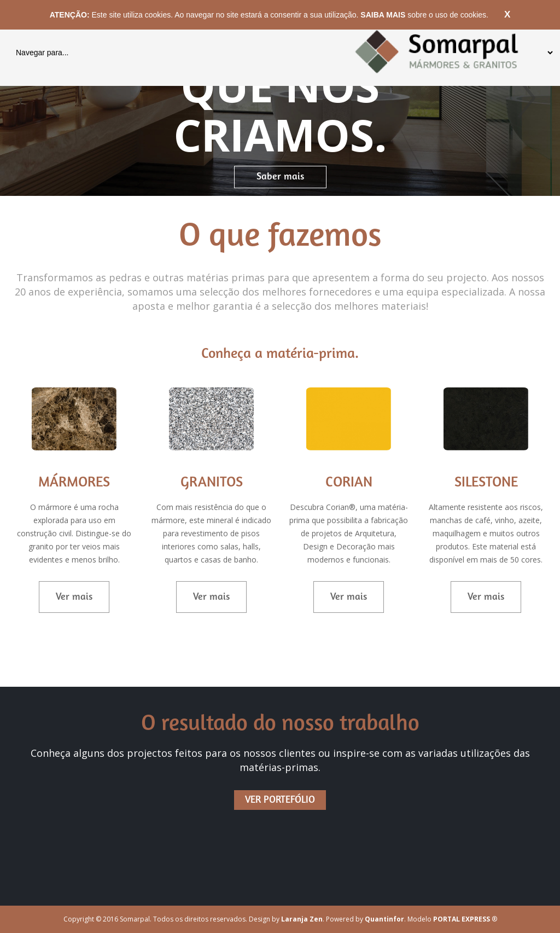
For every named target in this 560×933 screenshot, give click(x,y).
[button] (42, 98)
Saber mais (280, 177)
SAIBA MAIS (384, 15)
